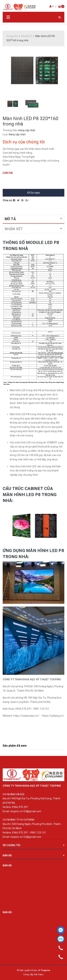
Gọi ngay (34, 193)
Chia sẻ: (8, 200)
